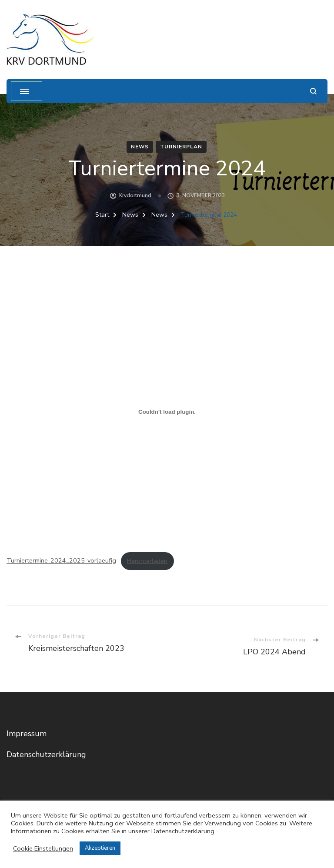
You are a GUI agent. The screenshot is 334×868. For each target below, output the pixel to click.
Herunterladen (147, 561)
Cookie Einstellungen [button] (43, 848)
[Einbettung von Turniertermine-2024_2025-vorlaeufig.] (167, 412)
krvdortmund (135, 195)
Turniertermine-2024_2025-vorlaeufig (61, 561)
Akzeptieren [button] (100, 848)
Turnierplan (181, 147)
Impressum (27, 734)
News (140, 147)
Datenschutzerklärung (46, 754)
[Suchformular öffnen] (313, 91)
